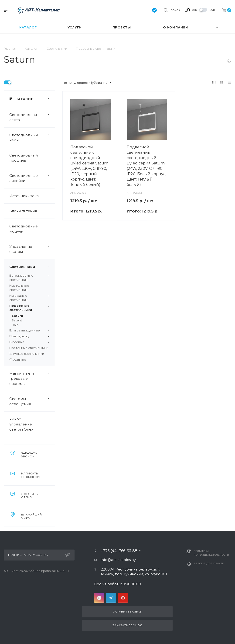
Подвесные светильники (29, 308)
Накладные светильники (29, 298)
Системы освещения (32, 401)
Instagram (99, 598)
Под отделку (29, 336)
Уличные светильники (27, 354)
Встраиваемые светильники (29, 278)
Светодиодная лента (32, 117)
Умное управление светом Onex (32, 424)
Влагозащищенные (29, 330)
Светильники (32, 267)
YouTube (123, 598)
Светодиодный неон (32, 138)
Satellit (17, 320)
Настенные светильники (29, 348)
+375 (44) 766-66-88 (119, 551)
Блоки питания (32, 211)
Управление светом (32, 249)
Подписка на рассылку (39, 555)
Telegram (111, 598)
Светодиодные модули (32, 229)
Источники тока (24, 196)
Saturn (17, 316)
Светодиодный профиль (32, 158)
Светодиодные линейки (32, 178)
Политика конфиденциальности (211, 553)
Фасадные (18, 359)
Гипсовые (29, 342)
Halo (15, 325)
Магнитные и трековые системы (32, 379)
